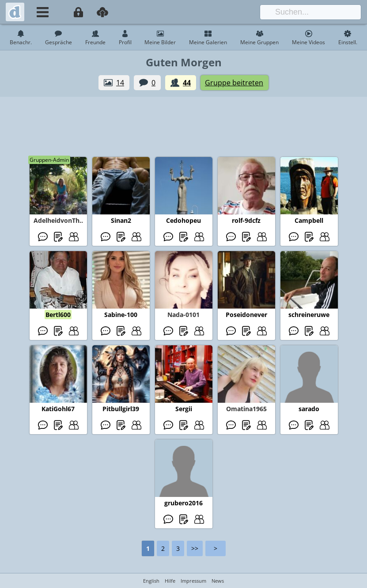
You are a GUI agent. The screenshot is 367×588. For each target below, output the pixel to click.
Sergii (184, 409)
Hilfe (170, 581)
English (151, 581)
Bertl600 (58, 315)
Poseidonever (246, 315)
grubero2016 (183, 503)
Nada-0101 (183, 315)
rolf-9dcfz (246, 220)
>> (195, 548)
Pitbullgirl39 (121, 409)
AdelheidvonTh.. (58, 220)
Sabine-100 (121, 315)
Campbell (309, 220)
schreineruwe (309, 315)
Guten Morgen (184, 62)
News (218, 581)
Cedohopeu (183, 220)
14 (120, 83)
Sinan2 (121, 220)
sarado (309, 409)
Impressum (193, 581)
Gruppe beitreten (234, 83)
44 (187, 83)
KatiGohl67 (58, 409)
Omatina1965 (246, 409)
